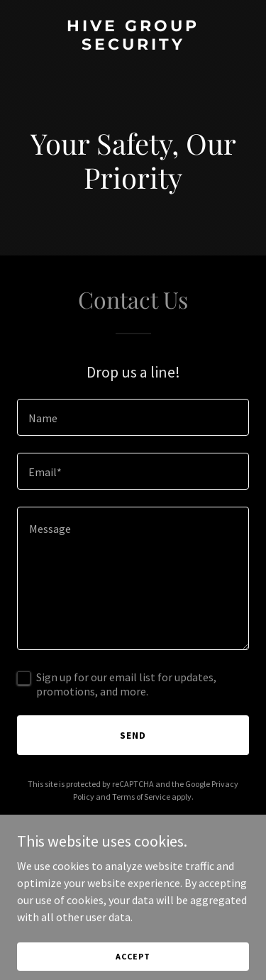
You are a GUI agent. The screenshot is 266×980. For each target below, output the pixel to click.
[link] (133, 45)
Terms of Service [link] (141, 797)
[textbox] (133, 417)
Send (133, 735)
